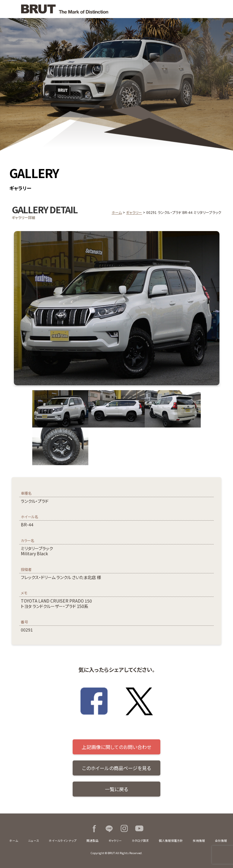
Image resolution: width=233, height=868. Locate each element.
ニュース (33, 841)
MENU (224, 9)
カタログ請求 (140, 841)
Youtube (139, 829)
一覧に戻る (117, 789)
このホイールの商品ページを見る (117, 768)
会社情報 (221, 841)
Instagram (124, 829)
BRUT (61, 9)
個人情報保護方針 (171, 841)
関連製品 (93, 841)
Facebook (94, 829)
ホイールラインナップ (63, 841)
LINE (109, 829)
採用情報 (199, 841)
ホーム (117, 212)
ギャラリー (134, 212)
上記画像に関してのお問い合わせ (117, 747)
